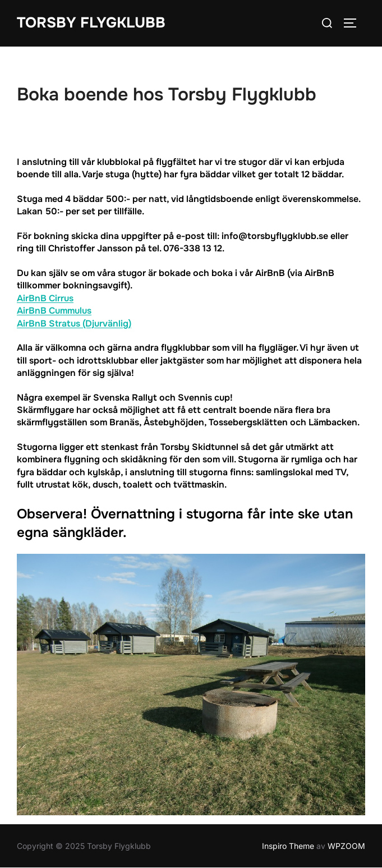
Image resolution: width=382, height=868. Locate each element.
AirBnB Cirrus (45, 298)
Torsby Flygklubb (91, 23)
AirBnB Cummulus (54, 311)
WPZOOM (346, 846)
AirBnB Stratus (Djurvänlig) (74, 323)
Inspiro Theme (288, 846)
